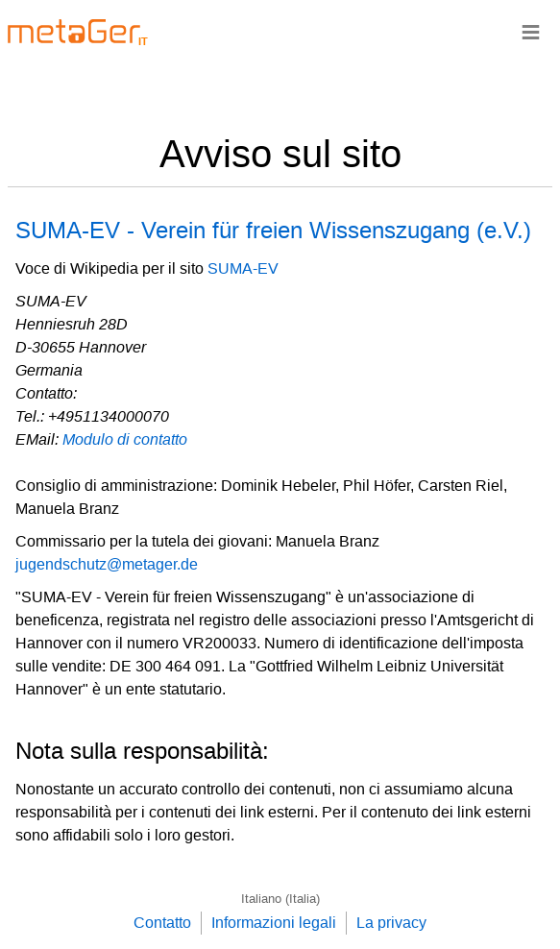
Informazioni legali (274, 923)
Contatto (162, 923)
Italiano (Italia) (280, 899)
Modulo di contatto (125, 439)
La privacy (391, 923)
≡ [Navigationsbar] (531, 31)
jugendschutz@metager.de (107, 564)
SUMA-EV (243, 268)
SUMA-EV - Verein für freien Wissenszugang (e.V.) (273, 230)
